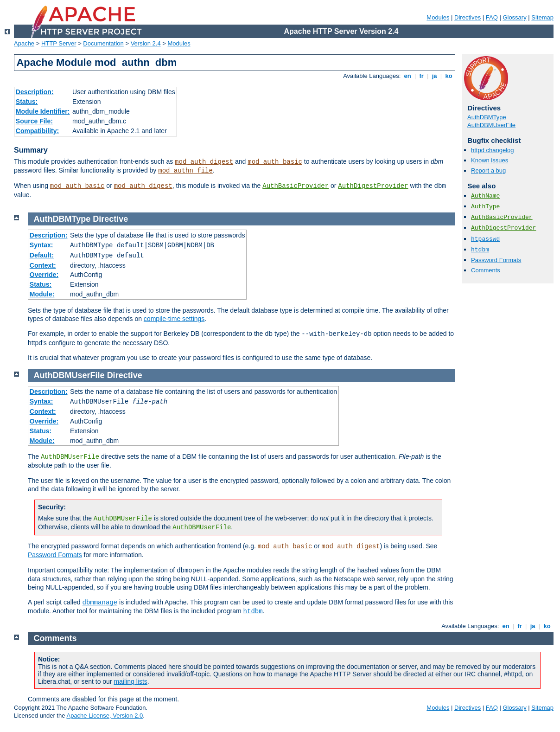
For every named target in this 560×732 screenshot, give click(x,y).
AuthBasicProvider (296, 186)
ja (434, 76)
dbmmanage (100, 603)
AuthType (485, 207)
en (407, 76)
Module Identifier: (43, 111)
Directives (468, 17)
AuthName (485, 196)
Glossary (514, 17)
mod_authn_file (185, 171)
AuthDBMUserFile (491, 125)
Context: (43, 265)
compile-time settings (174, 319)
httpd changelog (493, 150)
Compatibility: (37, 131)
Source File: (34, 121)
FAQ (492, 17)
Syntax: (41, 245)
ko (449, 76)
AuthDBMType (487, 117)
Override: (44, 275)
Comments (486, 270)
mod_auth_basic (275, 162)
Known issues (490, 160)
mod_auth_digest (204, 162)
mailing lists (130, 681)
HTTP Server (59, 43)
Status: (27, 102)
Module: (42, 294)
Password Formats (496, 260)
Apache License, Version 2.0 (105, 716)
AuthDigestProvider (373, 186)
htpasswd (485, 239)
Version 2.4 (146, 43)
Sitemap (542, 17)
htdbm (480, 250)
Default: (42, 255)
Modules (438, 17)
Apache (24, 43)
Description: (35, 92)
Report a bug (488, 170)
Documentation (103, 43)
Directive (110, 219)
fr (422, 76)
